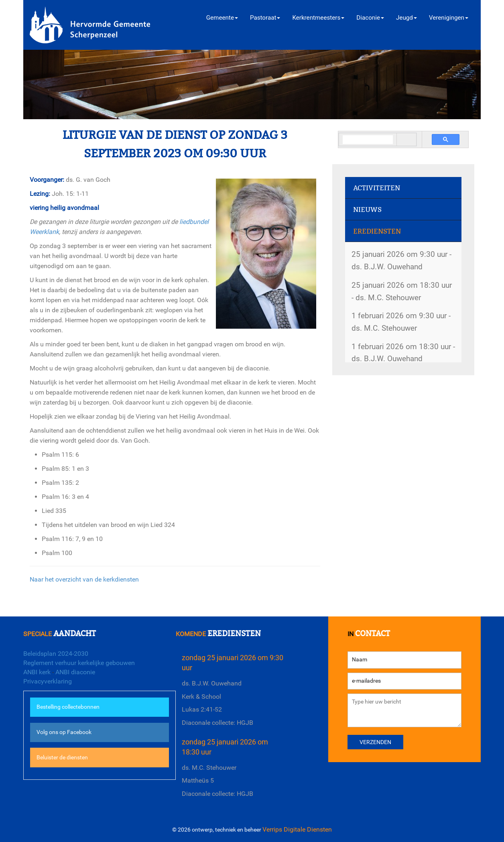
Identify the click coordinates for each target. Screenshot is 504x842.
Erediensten (377, 231)
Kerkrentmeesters (318, 18)
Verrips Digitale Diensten (297, 829)
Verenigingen (449, 18)
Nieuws (367, 210)
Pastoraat (265, 18)
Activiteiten (377, 188)
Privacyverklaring (48, 681)
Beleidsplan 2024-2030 (56, 654)
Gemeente (222, 18)
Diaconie (370, 18)
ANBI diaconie (75, 672)
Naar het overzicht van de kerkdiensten (84, 579)
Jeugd (406, 18)
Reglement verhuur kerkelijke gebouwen (79, 663)
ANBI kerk (37, 672)
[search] (368, 140)
